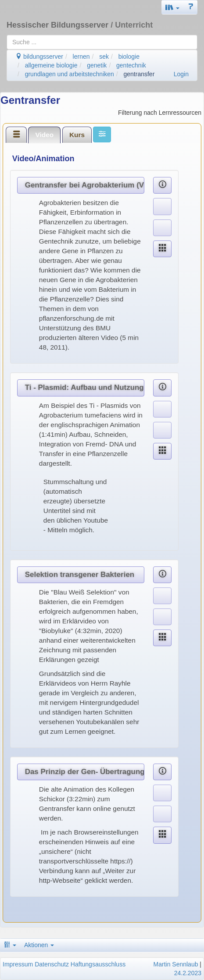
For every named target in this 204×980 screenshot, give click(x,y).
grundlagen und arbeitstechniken (70, 74)
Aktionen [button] (39, 945)
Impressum (18, 964)
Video (44, 135)
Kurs (77, 135)
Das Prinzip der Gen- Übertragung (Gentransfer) (85, 772)
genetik (97, 65)
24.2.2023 (188, 973)
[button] (172, 7)
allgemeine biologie (51, 65)
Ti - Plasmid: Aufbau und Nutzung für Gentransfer (85, 387)
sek (104, 57)
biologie (129, 57)
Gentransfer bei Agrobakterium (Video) (85, 185)
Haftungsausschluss (98, 964)
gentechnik (131, 65)
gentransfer (139, 74)
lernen (81, 57)
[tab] (16, 134)
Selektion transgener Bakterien (80, 575)
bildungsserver (39, 57)
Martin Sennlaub (176, 964)
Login (181, 74)
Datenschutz (52, 964)
